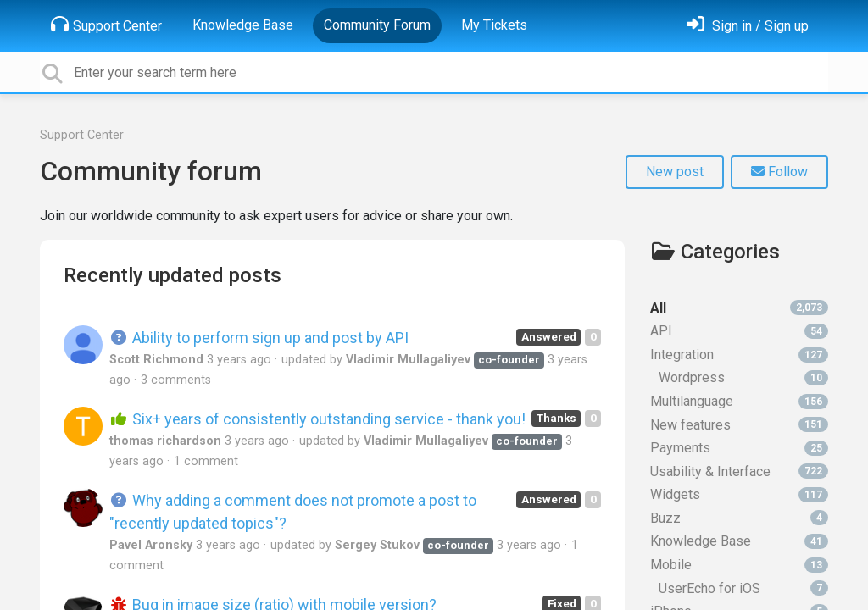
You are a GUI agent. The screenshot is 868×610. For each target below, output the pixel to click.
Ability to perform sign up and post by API (259, 338)
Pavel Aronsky (151, 545)
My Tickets (494, 25)
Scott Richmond (156, 360)
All (739, 308)
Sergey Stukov (377, 545)
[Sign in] (748, 26)
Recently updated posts (172, 275)
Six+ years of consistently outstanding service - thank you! (317, 419)
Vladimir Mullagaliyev (408, 360)
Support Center (106, 25)
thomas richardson (165, 441)
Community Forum (377, 25)
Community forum (151, 171)
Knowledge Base (243, 25)
